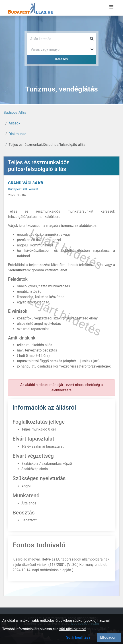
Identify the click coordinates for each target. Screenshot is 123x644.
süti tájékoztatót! (73, 629)
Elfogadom (109, 637)
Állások (14, 123)
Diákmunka (18, 134)
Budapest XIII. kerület (23, 189)
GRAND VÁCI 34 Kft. (26, 183)
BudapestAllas (15, 113)
